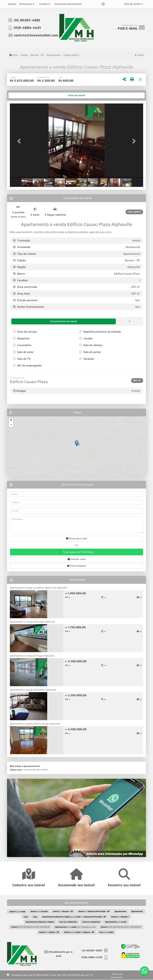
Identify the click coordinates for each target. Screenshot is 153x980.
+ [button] (11, 420)
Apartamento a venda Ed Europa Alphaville (32, 622)
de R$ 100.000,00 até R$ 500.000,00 (31, 927)
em (63, 911)
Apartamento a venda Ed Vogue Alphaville (32, 656)
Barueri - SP (37, 55)
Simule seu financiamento (68, 4)
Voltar (139, 55)
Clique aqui (16, 769)
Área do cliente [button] (132, 4)
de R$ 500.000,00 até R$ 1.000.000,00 (121, 927)
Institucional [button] (26, 4)
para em (74, 917)
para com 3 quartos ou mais (75, 927)
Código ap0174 (71, 55)
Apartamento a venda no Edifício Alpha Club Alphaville (38, 588)
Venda (24, 55)
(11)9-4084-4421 (27, 28)
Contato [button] (43, 4)
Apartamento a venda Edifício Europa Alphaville (35, 724)
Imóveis (12, 4)
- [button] (11, 425)
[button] (20, 141)
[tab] (19, 95)
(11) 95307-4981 (27, 20)
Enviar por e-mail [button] (76, 538)
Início (14, 55)
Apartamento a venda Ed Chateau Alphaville (33, 690)
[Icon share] (103, 4)
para (17, 911)
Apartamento (53, 55)
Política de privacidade (117, 976)
